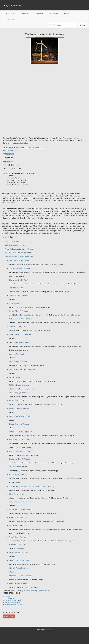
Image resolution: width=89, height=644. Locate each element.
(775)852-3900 (8, 154)
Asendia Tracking (44, 591)
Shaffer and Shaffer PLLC (18, 280)
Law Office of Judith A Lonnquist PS (22, 369)
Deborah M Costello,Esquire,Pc (20, 432)
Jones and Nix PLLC (17, 354)
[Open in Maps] (9, 150)
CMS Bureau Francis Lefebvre (20, 576)
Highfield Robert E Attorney (19, 568)
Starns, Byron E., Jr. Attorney (20, 440)
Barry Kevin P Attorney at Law (20, 502)
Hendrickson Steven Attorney (20, 416)
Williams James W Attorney (19, 408)
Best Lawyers (39, 13)
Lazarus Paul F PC (16, 303)
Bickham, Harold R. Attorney (19, 385)
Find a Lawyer (12, 13)
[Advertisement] (12, 101)
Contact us (10, 19)
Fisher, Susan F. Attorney (18, 517)
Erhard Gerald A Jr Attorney (19, 424)
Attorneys (7, 596)
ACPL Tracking (18, 591)
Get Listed (54, 13)
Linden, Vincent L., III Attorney (20, 334)
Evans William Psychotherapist (20, 510)
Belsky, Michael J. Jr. (17, 401)
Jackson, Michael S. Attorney (20, 268)
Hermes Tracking (30, 591)
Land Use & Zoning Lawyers (13, 604)
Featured (25, 13)
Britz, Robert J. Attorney (18, 525)
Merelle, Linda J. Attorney (18, 537)
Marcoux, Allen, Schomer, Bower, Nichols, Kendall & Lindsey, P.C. (33, 486)
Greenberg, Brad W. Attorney (20, 459)
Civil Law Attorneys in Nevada (15, 245)
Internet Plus (49, 630)
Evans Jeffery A (15, 377)
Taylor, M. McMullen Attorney (20, 260)
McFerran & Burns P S (17, 545)
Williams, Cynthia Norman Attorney (22, 451)
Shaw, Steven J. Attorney (18, 494)
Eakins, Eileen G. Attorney (19, 311)
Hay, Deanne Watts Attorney (19, 342)
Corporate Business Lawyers (13, 600)
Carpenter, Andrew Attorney (19, 560)
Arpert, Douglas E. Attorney (19, 584)
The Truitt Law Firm (16, 288)
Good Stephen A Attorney (18, 296)
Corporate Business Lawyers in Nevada (19, 249)
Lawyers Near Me (12, 5)
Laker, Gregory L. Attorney (19, 393)
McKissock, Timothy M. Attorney (21, 319)
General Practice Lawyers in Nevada (18, 253)
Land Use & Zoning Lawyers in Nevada (19, 257)
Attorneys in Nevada (12, 241)
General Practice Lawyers (12, 602)
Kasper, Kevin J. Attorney (18, 475)
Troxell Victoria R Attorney (18, 467)
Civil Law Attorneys (10, 598)
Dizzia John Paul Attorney (18, 552)
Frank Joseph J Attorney (18, 362)
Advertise (67, 13)
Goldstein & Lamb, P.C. (17, 327)
